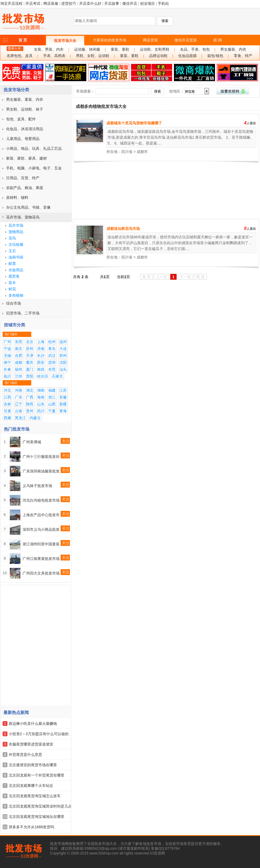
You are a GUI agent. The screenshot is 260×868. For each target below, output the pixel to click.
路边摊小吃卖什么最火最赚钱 (33, 724)
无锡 (7, 356)
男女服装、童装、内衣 (25, 99)
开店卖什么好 (90, 3)
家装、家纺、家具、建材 (26, 158)
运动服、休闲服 (87, 49)
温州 (63, 342)
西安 (41, 362)
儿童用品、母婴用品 (23, 139)
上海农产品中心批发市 (41, 515)
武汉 (52, 356)
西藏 (7, 418)
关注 (66, 441)
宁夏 (52, 411)
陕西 (30, 404)
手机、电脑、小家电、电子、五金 (34, 168)
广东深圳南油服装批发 (41, 471)
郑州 (63, 356)
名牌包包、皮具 (20, 56)
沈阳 (63, 362)
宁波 (7, 349)
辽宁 (19, 404)
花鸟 (12, 238)
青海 (63, 411)
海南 (41, 397)
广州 (7, 342)
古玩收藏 (16, 244)
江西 (7, 397)
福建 (52, 390)
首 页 (23, 40)
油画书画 (16, 257)
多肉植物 (16, 295)
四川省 (127, 152)
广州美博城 (32, 442)
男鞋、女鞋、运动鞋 (93, 56)
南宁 (7, 362)
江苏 (63, 390)
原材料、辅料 (17, 198)
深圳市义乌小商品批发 (41, 529)
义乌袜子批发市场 (37, 486)
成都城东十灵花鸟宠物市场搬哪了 (134, 123)
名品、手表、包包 (195, 49)
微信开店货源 (186, 40)
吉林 (7, 404)
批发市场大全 (65, 41)
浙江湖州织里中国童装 (41, 544)
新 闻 (218, 40)
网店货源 (150, 40)
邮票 (12, 264)
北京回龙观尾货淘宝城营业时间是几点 (40, 806)
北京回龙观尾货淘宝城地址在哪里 (37, 817)
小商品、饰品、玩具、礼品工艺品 (34, 148)
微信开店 (130, 3)
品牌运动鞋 (158, 56)
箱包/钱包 (215, 56)
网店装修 (51, 3)
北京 (30, 342)
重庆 (30, 362)
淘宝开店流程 (11, 3)
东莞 (19, 342)
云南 (19, 411)
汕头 (63, 369)
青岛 (52, 349)
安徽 (63, 397)
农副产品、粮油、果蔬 (25, 188)
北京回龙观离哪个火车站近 (31, 786)
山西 (52, 404)
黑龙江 (20, 418)
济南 (41, 349)
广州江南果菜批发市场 (41, 559)
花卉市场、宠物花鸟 (23, 217)
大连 (63, 349)
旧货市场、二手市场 (23, 313)
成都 (19, 362)
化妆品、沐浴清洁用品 (25, 129)
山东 (41, 404)
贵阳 (30, 376)
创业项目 (147, 3)
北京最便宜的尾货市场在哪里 (33, 765)
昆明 (52, 362)
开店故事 (112, 3)
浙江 (52, 397)
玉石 (12, 251)
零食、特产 (243, 56)
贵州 (30, 411)
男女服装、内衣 (233, 49)
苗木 (12, 283)
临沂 (7, 376)
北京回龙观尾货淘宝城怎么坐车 (35, 796)
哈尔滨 (43, 376)
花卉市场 (16, 225)
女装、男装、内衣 (49, 49)
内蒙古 (35, 418)
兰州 (19, 376)
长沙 (41, 356)
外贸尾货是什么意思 (25, 755)
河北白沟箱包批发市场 (41, 500)
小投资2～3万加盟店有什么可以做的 (39, 734)
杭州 (52, 342)
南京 (19, 349)
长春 (7, 369)
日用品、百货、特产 (23, 178)
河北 (7, 390)
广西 (30, 397)
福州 (19, 369)
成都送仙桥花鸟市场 (123, 229)
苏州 (30, 349)
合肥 (19, 356)
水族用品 (16, 270)
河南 (19, 390)
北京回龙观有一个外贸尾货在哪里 (37, 775)
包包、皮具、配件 (21, 119)
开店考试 (33, 3)
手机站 (163, 3)
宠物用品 (16, 232)
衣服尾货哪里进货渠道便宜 (31, 744)
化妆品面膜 (187, 56)
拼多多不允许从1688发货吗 (31, 827)
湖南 (41, 390)
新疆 (63, 404)
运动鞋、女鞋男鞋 (155, 49)
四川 (41, 411)
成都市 (142, 152)
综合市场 (14, 303)
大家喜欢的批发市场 (110, 40)
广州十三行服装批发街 (41, 457)
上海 (41, 342)
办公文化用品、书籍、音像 (28, 207)
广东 (19, 397)
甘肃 (7, 411)
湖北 (30, 390)
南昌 (41, 369)
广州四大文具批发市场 (41, 573)
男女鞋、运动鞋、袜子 (25, 109)
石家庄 (57, 376)
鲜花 (12, 289)
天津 (30, 356)
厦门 (30, 369)
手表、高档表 (54, 56)
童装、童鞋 (120, 49)
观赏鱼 (14, 276)
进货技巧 (69, 3)
